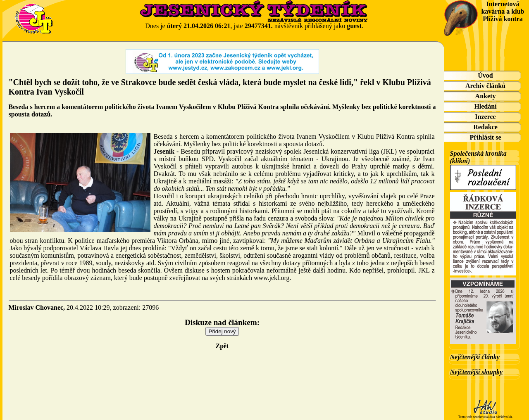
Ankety (486, 96)
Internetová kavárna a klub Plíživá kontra (503, 11)
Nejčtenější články (475, 357)
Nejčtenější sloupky (477, 372)
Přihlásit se (486, 137)
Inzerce (485, 117)
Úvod (485, 75)
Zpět (222, 346)
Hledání (485, 106)
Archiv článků (485, 86)
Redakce (485, 127)
